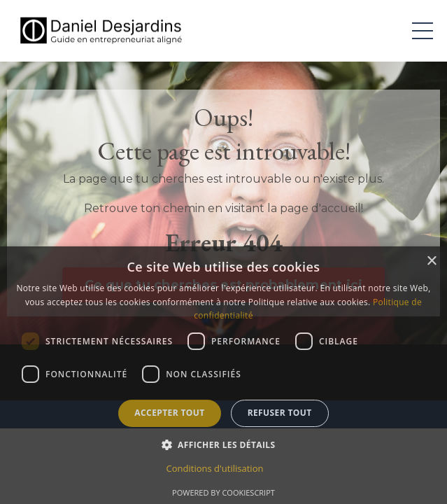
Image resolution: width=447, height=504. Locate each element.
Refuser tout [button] (280, 413)
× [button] (431, 261)
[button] (224, 444)
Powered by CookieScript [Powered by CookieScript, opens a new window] (223, 492)
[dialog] (223, 375)
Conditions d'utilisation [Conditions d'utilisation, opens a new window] (215, 468)
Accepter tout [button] (169, 413)
